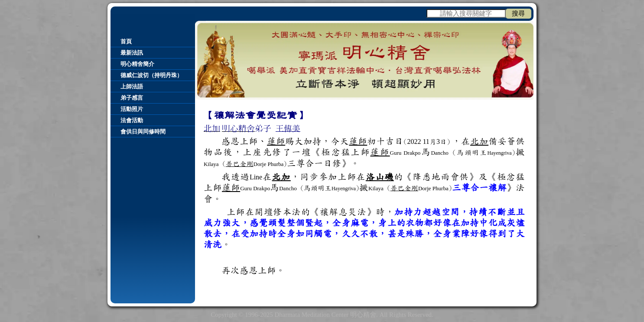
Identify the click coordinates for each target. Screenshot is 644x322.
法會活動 (132, 120)
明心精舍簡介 (137, 64)
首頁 (126, 41)
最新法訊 (132, 53)
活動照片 (132, 109)
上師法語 (132, 86)
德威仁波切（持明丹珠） (151, 75)
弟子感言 (132, 98)
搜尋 (518, 13)
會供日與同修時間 (143, 132)
